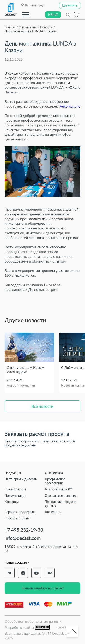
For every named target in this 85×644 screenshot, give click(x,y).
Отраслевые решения (61, 496)
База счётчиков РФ (59, 489)
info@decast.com (23, 538)
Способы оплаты (17, 518)
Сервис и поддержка (20, 512)
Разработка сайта (27, 627)
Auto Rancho (70, 106)
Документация (15, 496)
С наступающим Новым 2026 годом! (25, 370)
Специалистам (15, 489)
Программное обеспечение (55, 481)
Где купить (53, 512)
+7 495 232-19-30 (24, 530)
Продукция (13, 473)
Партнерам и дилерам (21, 479)
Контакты (12, 502)
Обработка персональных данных (33, 621)
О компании (54, 473)
